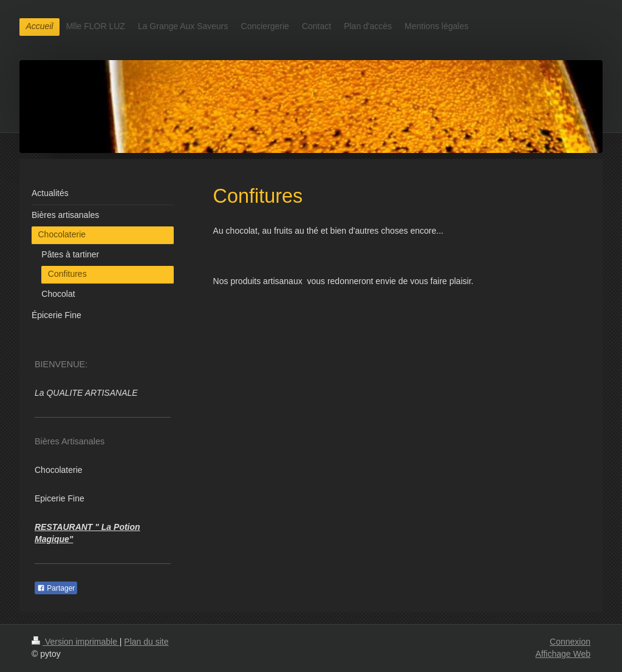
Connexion (570, 642)
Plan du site (146, 642)
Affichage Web (563, 654)
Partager (56, 588)
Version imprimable (76, 642)
